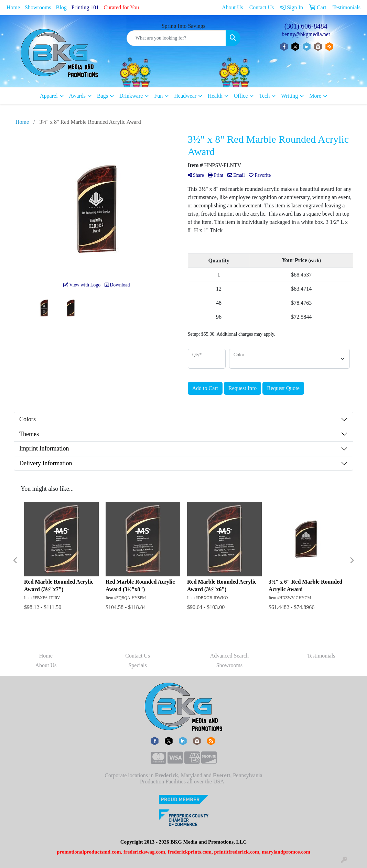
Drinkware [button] (131, 96)
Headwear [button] (185, 96)
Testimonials (321, 656)
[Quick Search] (176, 38)
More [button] (315, 96)
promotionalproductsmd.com (89, 852)
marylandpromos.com (286, 852)
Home (13, 7)
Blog (61, 7)
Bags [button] (102, 96)
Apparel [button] (49, 96)
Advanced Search (229, 656)
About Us (46, 665)
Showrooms (38, 7)
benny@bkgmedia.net (306, 34)
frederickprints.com (190, 852)
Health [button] (215, 96)
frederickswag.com (144, 852)
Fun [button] (158, 96)
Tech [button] (264, 96)
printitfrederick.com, (238, 852)
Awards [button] (77, 96)
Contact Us (138, 656)
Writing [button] (289, 96)
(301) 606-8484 (306, 26)
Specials (137, 665)
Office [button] (241, 96)
